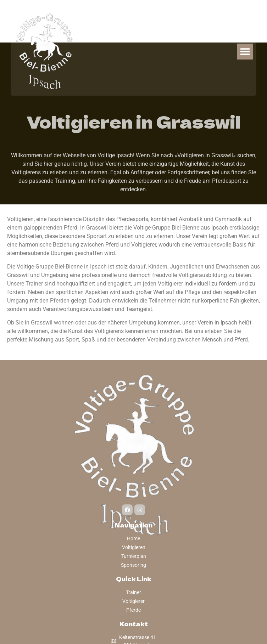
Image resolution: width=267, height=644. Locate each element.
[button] (245, 52)
